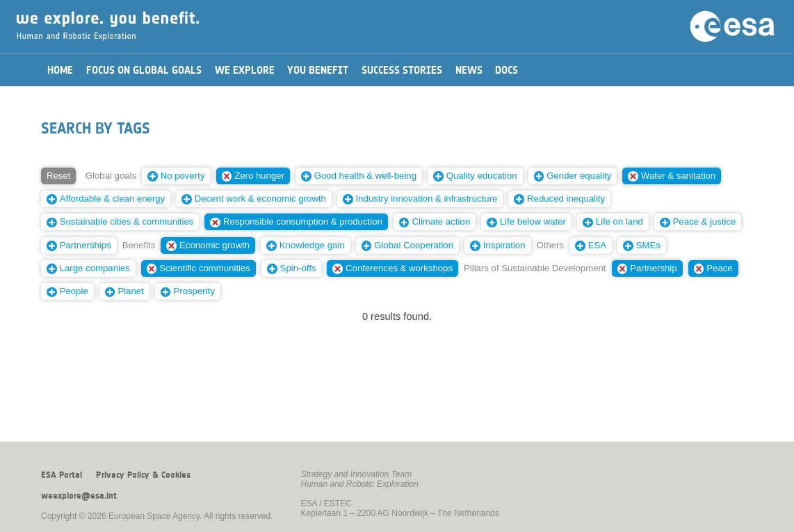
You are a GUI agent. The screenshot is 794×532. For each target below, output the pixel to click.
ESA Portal (62, 475)
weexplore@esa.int (79, 496)
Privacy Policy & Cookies (143, 475)
